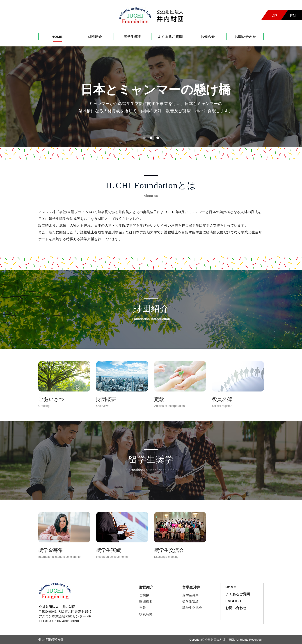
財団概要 (146, 601)
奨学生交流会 (192, 608)
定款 (143, 608)
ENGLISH (233, 601)
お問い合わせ (245, 37)
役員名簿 (146, 614)
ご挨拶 (144, 595)
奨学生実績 (191, 601)
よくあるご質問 (170, 37)
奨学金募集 (191, 595)
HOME (57, 37)
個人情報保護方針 (51, 639)
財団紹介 (95, 37)
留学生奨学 (133, 37)
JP (275, 16)
